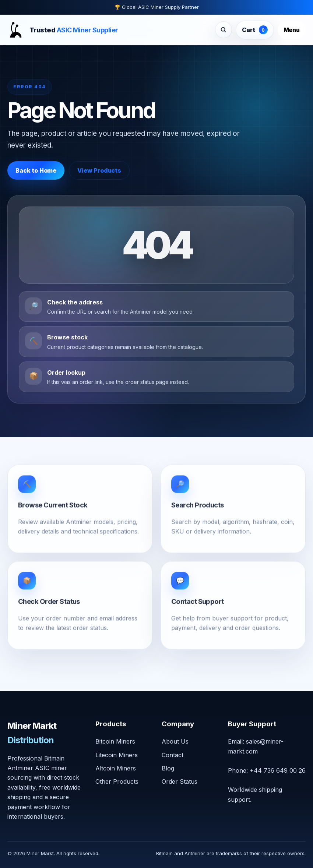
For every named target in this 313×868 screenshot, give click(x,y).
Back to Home (36, 170)
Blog (168, 768)
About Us (175, 741)
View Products (99, 170)
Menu (292, 30)
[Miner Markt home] (63, 30)
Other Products (117, 781)
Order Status (180, 781)
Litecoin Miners (117, 755)
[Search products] (224, 30)
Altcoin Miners (116, 768)
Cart (255, 30)
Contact (173, 755)
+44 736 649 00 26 (278, 770)
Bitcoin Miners (115, 741)
